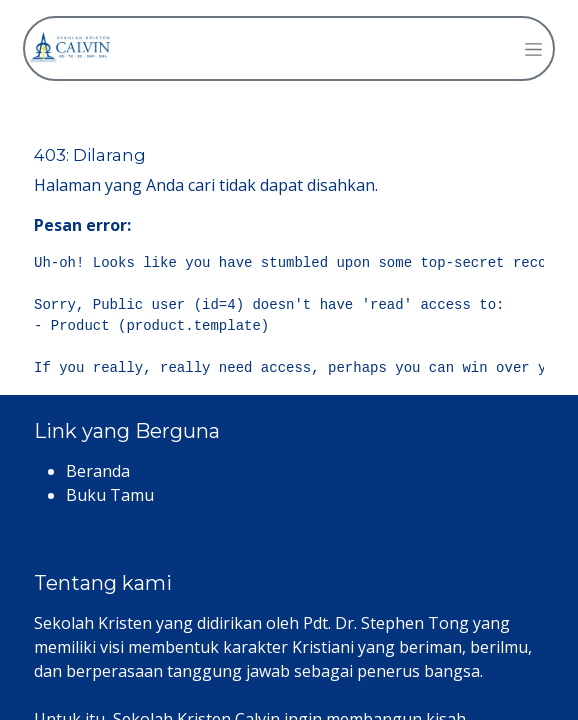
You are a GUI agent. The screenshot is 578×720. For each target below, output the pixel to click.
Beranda (98, 471)
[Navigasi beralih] (533, 48)
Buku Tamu (110, 495)
